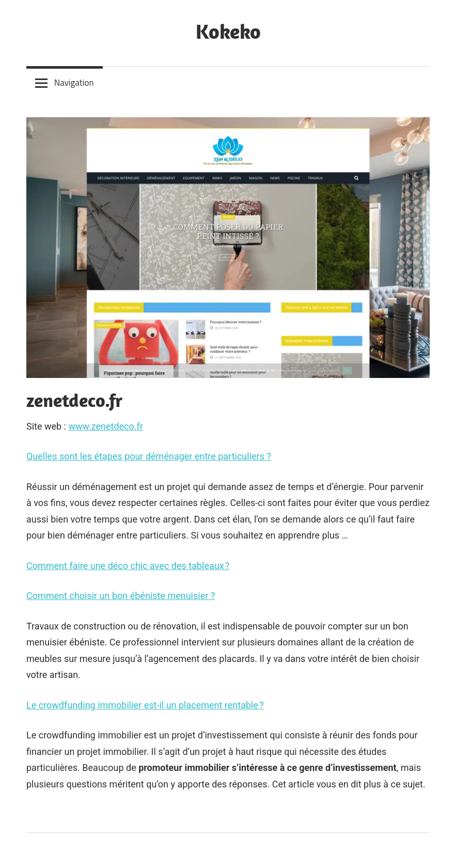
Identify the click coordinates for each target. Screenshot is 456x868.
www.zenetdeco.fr (105, 426)
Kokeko (228, 31)
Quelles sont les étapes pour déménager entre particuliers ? (149, 456)
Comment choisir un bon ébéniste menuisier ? (121, 596)
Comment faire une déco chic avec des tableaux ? (128, 566)
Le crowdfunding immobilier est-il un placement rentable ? (145, 705)
